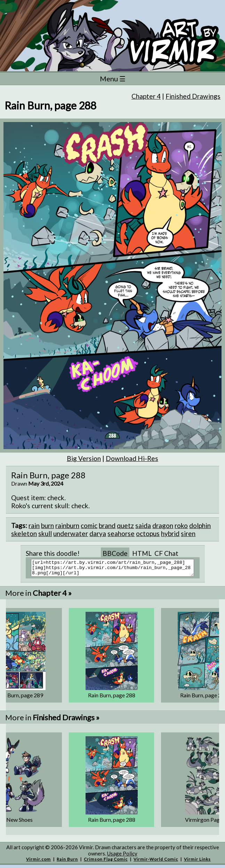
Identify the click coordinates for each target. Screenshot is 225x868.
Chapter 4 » (52, 596)
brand (107, 525)
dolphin (200, 525)
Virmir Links (197, 862)
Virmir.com (38, 862)
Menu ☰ (113, 79)
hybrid (170, 533)
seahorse (121, 533)
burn (47, 525)
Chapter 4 (146, 96)
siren (188, 533)
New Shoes (19, 823)
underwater (71, 533)
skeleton (24, 533)
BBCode (115, 553)
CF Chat (166, 553)
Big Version (84, 458)
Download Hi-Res (132, 458)
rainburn (67, 525)
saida (143, 525)
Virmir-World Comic (156, 862)
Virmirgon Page (204, 823)
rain (34, 525)
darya (98, 533)
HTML (142, 553)
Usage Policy (122, 857)
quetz (125, 525)
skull (45, 533)
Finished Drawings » (66, 720)
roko (181, 525)
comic (89, 525)
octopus (148, 533)
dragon (163, 525)
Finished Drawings (193, 96)
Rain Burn (67, 862)
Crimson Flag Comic (106, 862)
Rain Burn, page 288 (112, 698)
